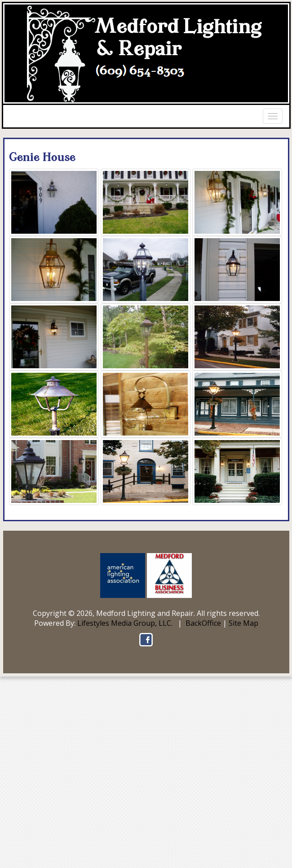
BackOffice (203, 623)
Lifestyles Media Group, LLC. (125, 623)
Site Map (243, 623)
